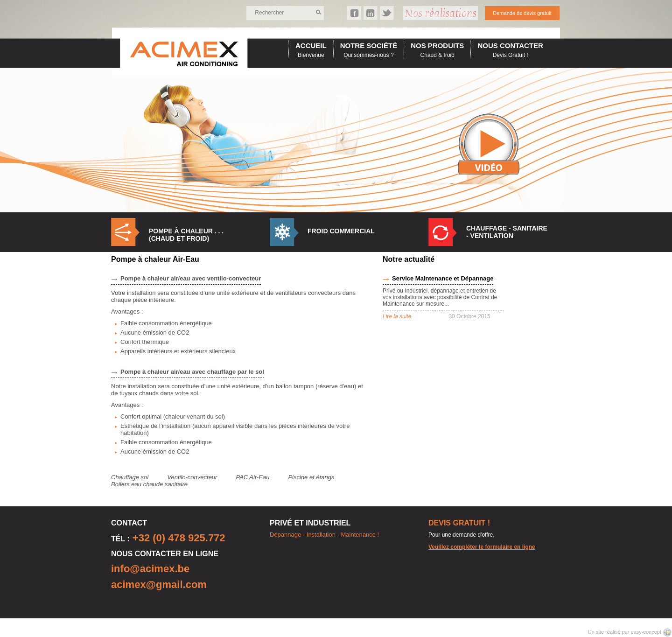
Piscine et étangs (311, 477)
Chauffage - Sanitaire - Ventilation (507, 232)
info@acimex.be (150, 569)
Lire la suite (397, 316)
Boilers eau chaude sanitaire (149, 484)
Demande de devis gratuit (522, 13)
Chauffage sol (130, 477)
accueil (311, 45)
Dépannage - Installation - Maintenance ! (324, 535)
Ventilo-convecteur (192, 477)
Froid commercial (341, 231)
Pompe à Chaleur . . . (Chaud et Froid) (186, 235)
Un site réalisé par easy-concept (625, 632)
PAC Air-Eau (252, 477)
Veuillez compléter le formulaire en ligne (482, 547)
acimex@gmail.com (159, 584)
